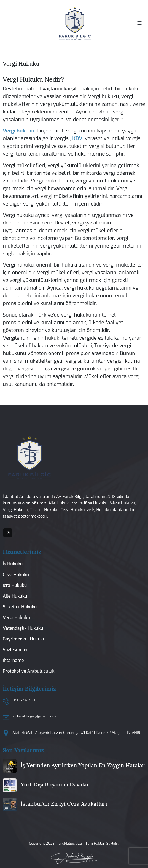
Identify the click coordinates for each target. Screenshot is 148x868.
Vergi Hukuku (16, 618)
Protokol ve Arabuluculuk (29, 671)
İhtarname (13, 660)
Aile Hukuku (15, 596)
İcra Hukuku (15, 585)
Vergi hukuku (19, 131)
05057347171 (24, 700)
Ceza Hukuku (16, 575)
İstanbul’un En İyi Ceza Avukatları (64, 804)
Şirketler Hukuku (20, 607)
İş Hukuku (13, 564)
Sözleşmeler (15, 650)
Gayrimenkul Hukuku (24, 639)
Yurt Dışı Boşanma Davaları (56, 784)
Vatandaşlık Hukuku (23, 628)
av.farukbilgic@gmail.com (34, 716)
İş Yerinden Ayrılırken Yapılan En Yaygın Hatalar (83, 765)
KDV (77, 138)
